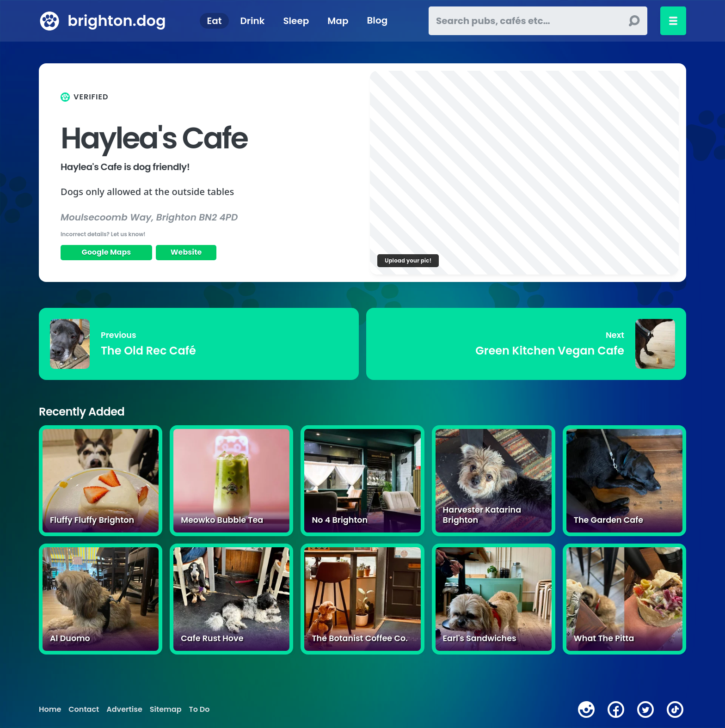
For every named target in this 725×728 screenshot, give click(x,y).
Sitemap (166, 710)
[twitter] (645, 710)
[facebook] (616, 710)
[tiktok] (675, 710)
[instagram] (586, 710)
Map (338, 21)
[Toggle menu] (673, 21)
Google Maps (106, 252)
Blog (377, 21)
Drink (252, 21)
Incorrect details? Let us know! (103, 234)
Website (186, 252)
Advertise (124, 710)
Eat (215, 21)
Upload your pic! (408, 260)
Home (50, 710)
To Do (200, 710)
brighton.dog (117, 21)
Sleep (296, 21)
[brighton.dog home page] (49, 21)
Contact (84, 710)
